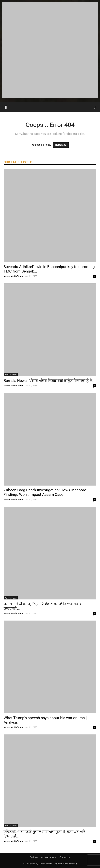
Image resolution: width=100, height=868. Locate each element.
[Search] (95, 107)
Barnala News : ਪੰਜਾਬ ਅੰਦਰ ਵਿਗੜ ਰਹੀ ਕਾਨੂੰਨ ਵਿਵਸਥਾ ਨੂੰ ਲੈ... (50, 381)
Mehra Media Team (13, 276)
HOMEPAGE (61, 145)
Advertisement (49, 857)
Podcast (34, 857)
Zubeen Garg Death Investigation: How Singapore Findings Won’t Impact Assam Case (45, 492)
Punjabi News (11, 375)
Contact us (65, 857)
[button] (6, 107)
